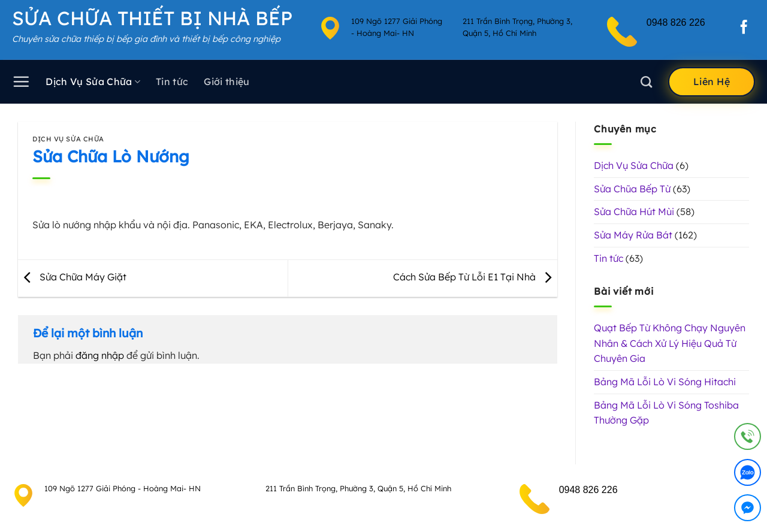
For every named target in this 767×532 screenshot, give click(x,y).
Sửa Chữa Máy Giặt (72, 277)
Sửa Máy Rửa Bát (633, 235)
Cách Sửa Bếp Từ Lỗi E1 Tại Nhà (475, 277)
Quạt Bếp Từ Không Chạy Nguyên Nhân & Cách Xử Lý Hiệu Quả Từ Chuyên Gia (670, 343)
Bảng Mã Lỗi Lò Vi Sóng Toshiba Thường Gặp (666, 413)
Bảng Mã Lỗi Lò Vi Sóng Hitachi (665, 382)
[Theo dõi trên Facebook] (744, 28)
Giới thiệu (227, 81)
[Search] (646, 82)
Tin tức (172, 81)
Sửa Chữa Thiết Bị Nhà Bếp (152, 18)
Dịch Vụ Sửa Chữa (93, 81)
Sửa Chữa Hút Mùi (634, 211)
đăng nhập (100, 355)
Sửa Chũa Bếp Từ (632, 189)
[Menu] (21, 81)
